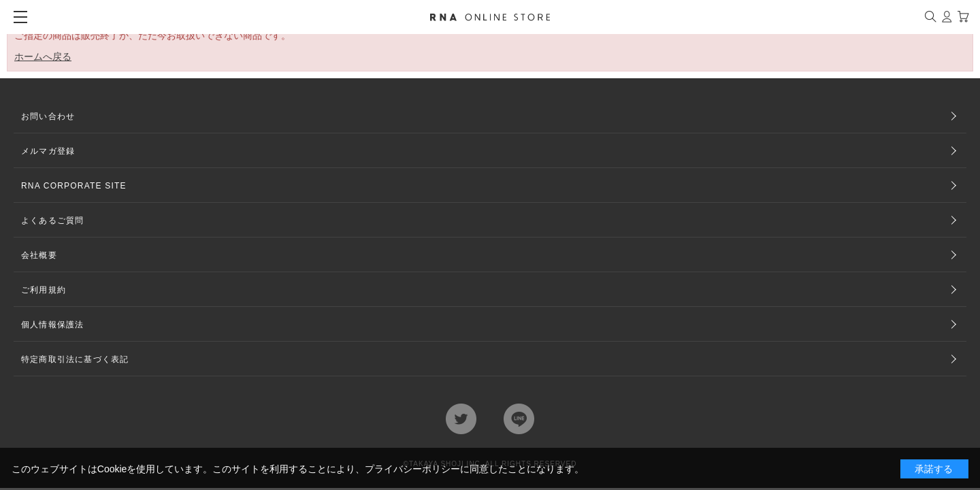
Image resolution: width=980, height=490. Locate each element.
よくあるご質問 (52, 220)
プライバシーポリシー (412, 469)
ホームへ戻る (43, 56)
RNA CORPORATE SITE (74, 186)
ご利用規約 (44, 290)
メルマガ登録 (48, 151)
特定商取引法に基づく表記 (75, 359)
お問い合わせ (48, 116)
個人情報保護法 (52, 325)
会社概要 (39, 255)
